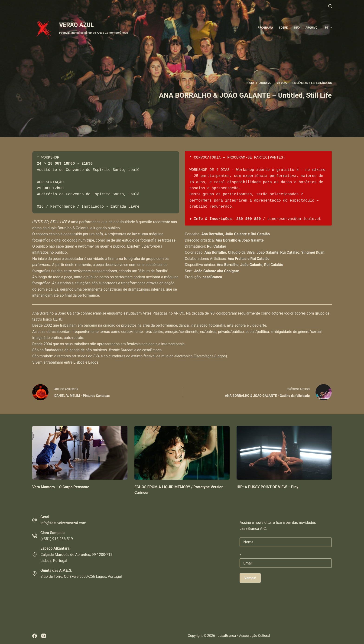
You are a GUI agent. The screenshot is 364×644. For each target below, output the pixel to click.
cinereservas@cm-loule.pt (294, 219)
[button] (328, 28)
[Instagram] (44, 636)
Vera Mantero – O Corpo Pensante (61, 487)
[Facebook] (35, 636)
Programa (265, 28)
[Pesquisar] (330, 6)
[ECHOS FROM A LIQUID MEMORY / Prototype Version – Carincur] (182, 453)
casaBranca (152, 350)
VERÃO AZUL (76, 25)
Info (297, 28)
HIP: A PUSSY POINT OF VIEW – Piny (267, 487)
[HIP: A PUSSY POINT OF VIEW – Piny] (284, 453)
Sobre (283, 28)
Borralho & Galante (73, 228)
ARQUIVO (311, 28)
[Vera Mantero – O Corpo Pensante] (80, 453)
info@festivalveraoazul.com (63, 523)
